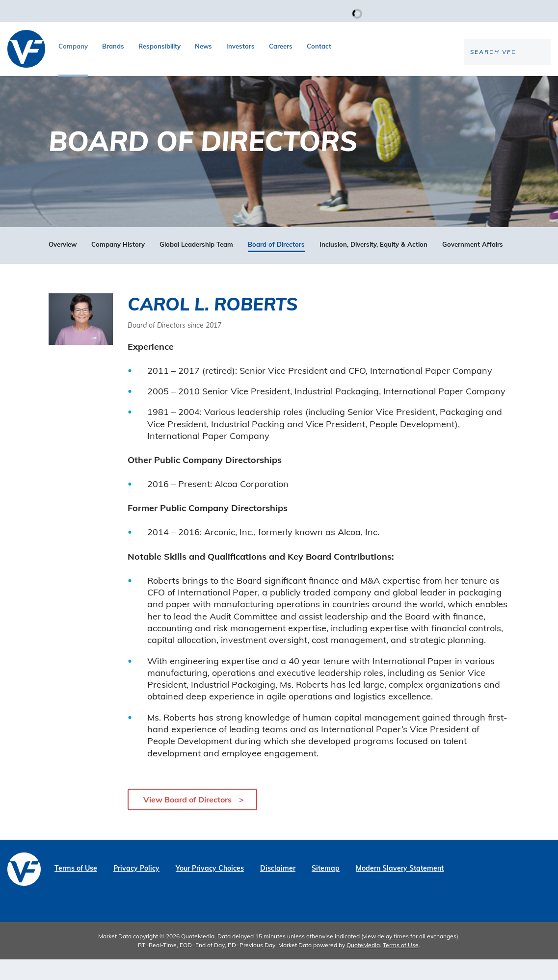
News (203, 46)
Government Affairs (473, 265)
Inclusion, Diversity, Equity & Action (373, 265)
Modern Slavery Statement (400, 889)
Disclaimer (278, 889)
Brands (113, 46)
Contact (319, 46)
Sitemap (326, 889)
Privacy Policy (136, 889)
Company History (118, 265)
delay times (393, 957)
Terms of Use (76, 889)
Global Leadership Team (196, 265)
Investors (240, 46)
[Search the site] (469, 84)
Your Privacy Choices (210, 889)
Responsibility (159, 46)
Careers (281, 46)
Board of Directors (276, 265)
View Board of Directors (187, 820)
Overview (63, 265)
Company (73, 46)
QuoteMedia (198, 957)
